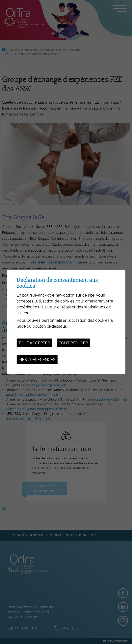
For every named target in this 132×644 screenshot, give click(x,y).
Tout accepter (34, 343)
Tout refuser (73, 343)
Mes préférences (37, 360)
